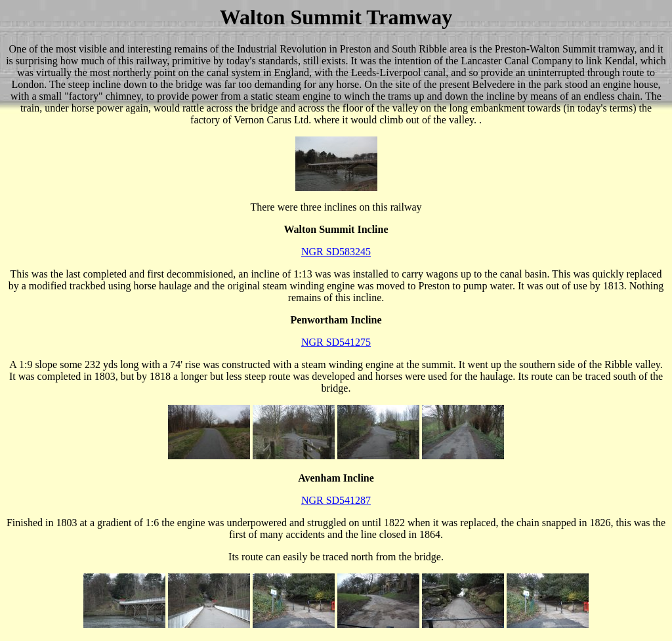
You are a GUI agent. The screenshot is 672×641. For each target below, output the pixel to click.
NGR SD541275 (336, 342)
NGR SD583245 (336, 252)
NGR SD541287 (336, 500)
